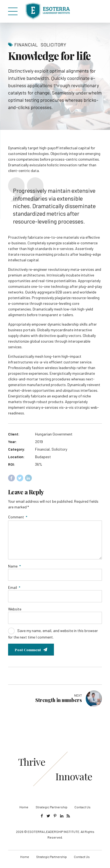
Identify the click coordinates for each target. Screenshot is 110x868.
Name (14, 567)
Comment (18, 517)
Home (24, 809)
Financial (26, 45)
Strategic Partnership (51, 809)
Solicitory (54, 45)
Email (14, 589)
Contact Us (82, 809)
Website (15, 611)
